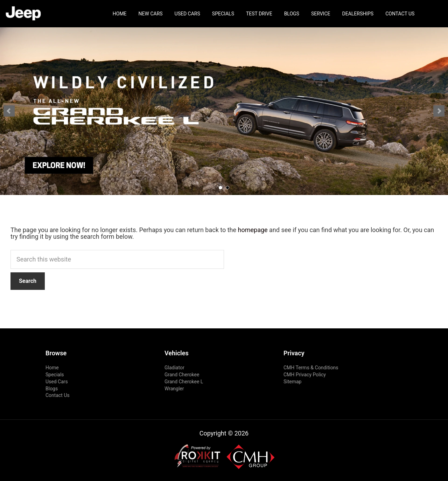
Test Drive (259, 14)
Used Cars (187, 14)
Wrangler (174, 389)
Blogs (292, 14)
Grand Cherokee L (184, 382)
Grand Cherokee (182, 375)
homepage (253, 230)
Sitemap (292, 382)
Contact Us (400, 14)
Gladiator (174, 368)
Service (321, 14)
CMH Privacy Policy (305, 375)
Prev (9, 111)
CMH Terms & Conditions (311, 368)
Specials (223, 14)
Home (120, 14)
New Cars (151, 14)
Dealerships (358, 14)
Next (439, 111)
